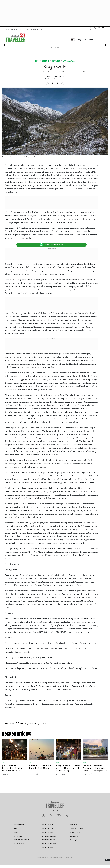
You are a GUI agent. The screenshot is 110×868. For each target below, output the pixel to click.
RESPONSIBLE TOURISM (22, 840)
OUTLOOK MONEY (48, 840)
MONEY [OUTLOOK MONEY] (22, 29)
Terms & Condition (77, 829)
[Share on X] (52, 84)
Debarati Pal (87, 774)
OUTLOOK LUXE (48, 832)
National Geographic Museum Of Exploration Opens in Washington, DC (95, 768)
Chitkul (22, 723)
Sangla (44, 723)
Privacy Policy (75, 832)
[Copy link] (63, 84)
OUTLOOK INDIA (48, 825)
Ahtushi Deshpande (56, 76)
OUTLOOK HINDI (48, 848)
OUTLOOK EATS (48, 829)
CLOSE (107, 860)
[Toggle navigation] (102, 40)
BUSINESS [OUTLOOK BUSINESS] (14, 29)
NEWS (16, 832)
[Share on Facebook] (58, 84)
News (58, 762)
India (4, 762)
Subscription (75, 840)
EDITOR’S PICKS (20, 844)
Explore (46, 61)
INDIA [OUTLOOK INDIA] (7, 29)
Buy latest (82, 40)
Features (56, 61)
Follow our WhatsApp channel (52, 245)
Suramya (5, 774)
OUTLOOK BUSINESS (49, 836)
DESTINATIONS (19, 825)
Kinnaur (13, 723)
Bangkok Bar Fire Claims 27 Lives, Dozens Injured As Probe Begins (68, 768)
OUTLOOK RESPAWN (49, 844)
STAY (16, 829)
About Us (74, 825)
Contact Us (74, 836)
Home (37, 61)
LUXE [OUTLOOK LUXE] (41, 29)
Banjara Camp (33, 723)
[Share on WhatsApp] (47, 84)
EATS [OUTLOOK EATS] (28, 29)
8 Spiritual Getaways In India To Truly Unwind (40, 767)
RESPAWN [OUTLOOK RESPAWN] (34, 29)
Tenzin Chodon (34, 774)
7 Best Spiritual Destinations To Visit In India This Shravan (13, 768)
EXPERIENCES (19, 836)
